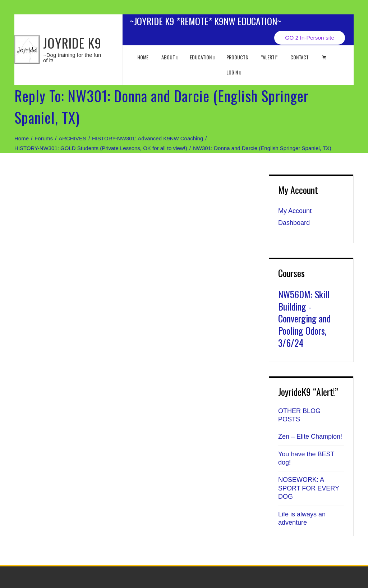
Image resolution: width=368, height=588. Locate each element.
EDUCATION (202, 57)
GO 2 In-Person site (310, 38)
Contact (300, 57)
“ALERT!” (269, 57)
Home (143, 57)
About (170, 57)
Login (234, 72)
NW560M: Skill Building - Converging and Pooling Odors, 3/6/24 (304, 318)
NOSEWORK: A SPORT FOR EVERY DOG (309, 488)
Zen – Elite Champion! (310, 437)
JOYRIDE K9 (72, 43)
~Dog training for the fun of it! (72, 58)
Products (237, 57)
